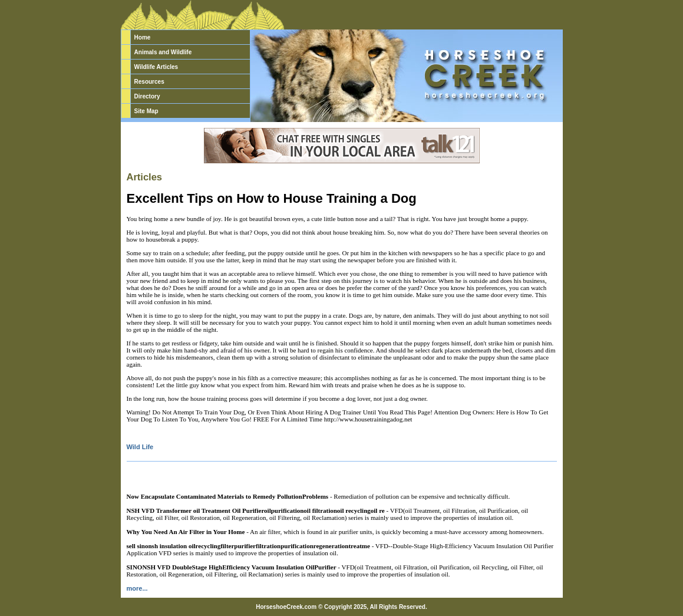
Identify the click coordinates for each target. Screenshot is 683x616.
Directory (147, 96)
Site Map (146, 111)
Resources (149, 82)
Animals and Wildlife (163, 52)
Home (143, 37)
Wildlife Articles (156, 67)
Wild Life (140, 447)
